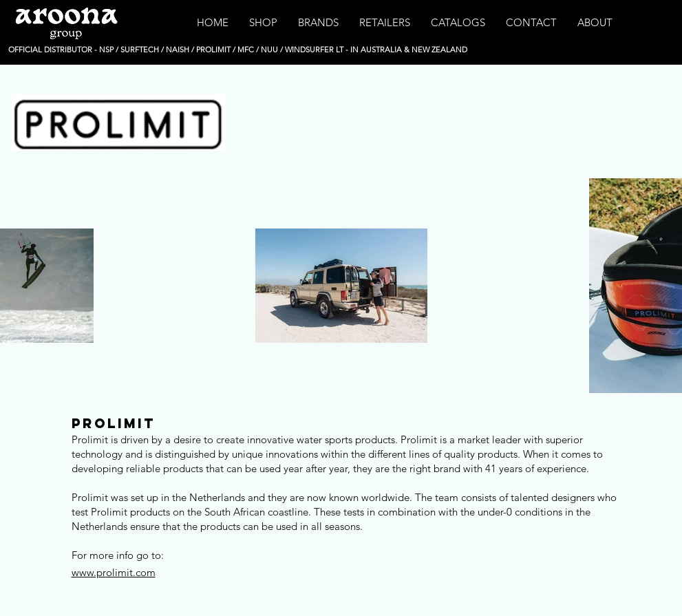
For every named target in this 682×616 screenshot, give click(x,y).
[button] (263, 23)
